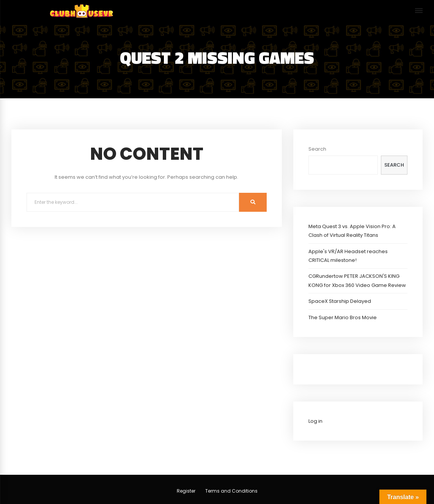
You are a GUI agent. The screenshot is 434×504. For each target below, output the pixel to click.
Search (317, 149)
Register (186, 491)
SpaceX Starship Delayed (340, 301)
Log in (315, 421)
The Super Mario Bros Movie (343, 317)
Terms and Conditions (231, 491)
